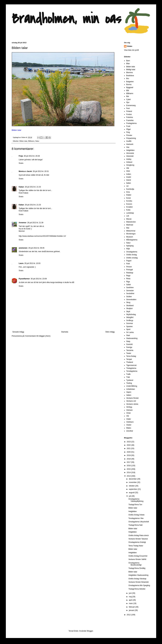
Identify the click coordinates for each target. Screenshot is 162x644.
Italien (129, 183)
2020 (129, 452)
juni (130, 593)
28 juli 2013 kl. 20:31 (41, 171)
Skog (128, 302)
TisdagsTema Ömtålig (137, 568)
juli (130, 496)
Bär (128, 96)
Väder (129, 419)
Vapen (129, 392)
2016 (129, 466)
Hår (128, 168)
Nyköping (130, 246)
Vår (128, 416)
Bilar (128, 64)
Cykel (128, 99)
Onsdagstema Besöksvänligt (135, 564)
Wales (129, 428)
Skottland (130, 306)
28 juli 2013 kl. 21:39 (35, 223)
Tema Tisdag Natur (136, 546)
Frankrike (130, 120)
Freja (21, 156)
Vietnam (129, 410)
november (133, 482)
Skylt (128, 312)
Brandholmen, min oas (66, 19)
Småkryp (130, 320)
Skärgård (130, 317)
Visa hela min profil (131, 50)
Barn (128, 61)
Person (129, 267)
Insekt (129, 177)
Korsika (129, 201)
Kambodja (130, 189)
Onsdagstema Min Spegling (139, 585)
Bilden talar (23, 141)
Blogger (90, 631)
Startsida (65, 332)
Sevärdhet (130, 294)
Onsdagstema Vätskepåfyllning (136, 500)
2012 (129, 615)
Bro (128, 79)
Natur (37, 141)
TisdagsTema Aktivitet (137, 589)
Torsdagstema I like (136, 518)
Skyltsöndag (131, 314)
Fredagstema (131, 123)
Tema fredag (131, 356)
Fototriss (130, 117)
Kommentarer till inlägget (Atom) (38, 336)
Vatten (129, 395)
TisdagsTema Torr (135, 505)
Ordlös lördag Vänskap (137, 579)
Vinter (129, 413)
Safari (129, 285)
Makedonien (131, 222)
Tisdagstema (131, 368)
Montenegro (131, 234)
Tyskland (130, 380)
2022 (129, 445)
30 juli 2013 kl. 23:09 (39, 279)
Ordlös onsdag (132, 258)
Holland (129, 162)
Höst (128, 171)
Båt (128, 91)
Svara (21, 163)
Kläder (129, 195)
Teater (129, 353)
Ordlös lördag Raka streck (139, 535)
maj (131, 597)
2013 (129, 476)
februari (132, 607)
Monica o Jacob (25, 171)
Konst (129, 198)
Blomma (129, 72)
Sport (128, 329)
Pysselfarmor (24, 279)
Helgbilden (130, 150)
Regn (128, 276)
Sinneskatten (131, 300)
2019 (129, 455)
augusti (132, 493)
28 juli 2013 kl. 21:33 (33, 187)
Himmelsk (130, 153)
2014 (129, 472)
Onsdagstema (132, 252)
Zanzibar (130, 431)
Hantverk (130, 144)
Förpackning (131, 138)
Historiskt (130, 156)
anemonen (23, 248)
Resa (128, 279)
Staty (128, 341)
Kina (128, 192)
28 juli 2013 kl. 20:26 (32, 156)
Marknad (130, 225)
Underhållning (132, 386)
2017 (129, 462)
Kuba (128, 210)
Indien (129, 174)
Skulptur (129, 308)
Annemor (23, 223)
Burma (129, 85)
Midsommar (131, 231)
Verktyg (129, 407)
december (133, 479)
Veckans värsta (132, 404)
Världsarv (130, 422)
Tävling (129, 383)
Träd (128, 377)
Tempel (129, 359)
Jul (127, 186)
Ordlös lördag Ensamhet (138, 556)
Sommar (130, 323)
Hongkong (130, 165)
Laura (21, 263)
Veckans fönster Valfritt (137, 559)
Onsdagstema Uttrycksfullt (139, 522)
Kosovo (129, 204)
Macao (129, 219)
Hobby (129, 159)
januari (132, 610)
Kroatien (130, 207)
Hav (128, 147)
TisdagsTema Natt (135, 525)
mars (131, 603)
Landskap (130, 213)
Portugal (130, 270)
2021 (129, 448)
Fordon (129, 114)
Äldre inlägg (110, 332)
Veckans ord (131, 401)
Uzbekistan (131, 389)
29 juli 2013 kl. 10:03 (32, 263)
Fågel (128, 129)
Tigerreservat (131, 365)
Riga (128, 282)
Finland (129, 111)
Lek (128, 216)
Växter (129, 425)
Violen (24, 137)
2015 (129, 469)
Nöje (128, 249)
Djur (128, 102)
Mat (128, 228)
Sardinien (130, 288)
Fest (128, 108)
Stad (128, 335)
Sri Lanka (130, 332)
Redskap (130, 273)
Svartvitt (129, 344)
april (131, 600)
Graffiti (129, 141)
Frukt (128, 126)
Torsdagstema (132, 371)
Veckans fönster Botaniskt (139, 582)
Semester (130, 291)
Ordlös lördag (131, 255)
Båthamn (31, 141)
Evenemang (131, 105)
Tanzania (130, 350)
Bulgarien (130, 82)
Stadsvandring (132, 338)
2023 (129, 442)
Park (128, 264)
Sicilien (129, 297)
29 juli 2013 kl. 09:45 (36, 248)
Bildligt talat (131, 70)
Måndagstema (132, 240)
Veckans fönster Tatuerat (138, 539)
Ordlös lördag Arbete (136, 515)
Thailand (130, 362)
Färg (128, 132)
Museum (130, 237)
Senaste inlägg (18, 332)
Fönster (129, 135)
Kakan (21, 187)
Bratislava (130, 76)
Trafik (128, 374)
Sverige (129, 347)
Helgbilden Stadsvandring (138, 575)
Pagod (129, 261)
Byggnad (130, 87)
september (133, 489)
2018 (129, 459)
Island (129, 180)
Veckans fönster (132, 398)
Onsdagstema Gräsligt (137, 542)
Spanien (129, 326)
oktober (132, 486)
